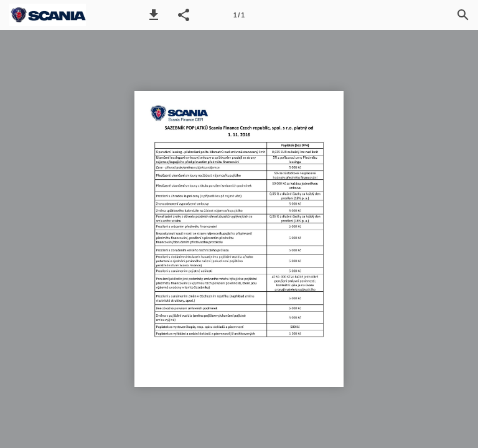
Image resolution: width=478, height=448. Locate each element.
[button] (154, 15)
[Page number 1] (239, 15)
